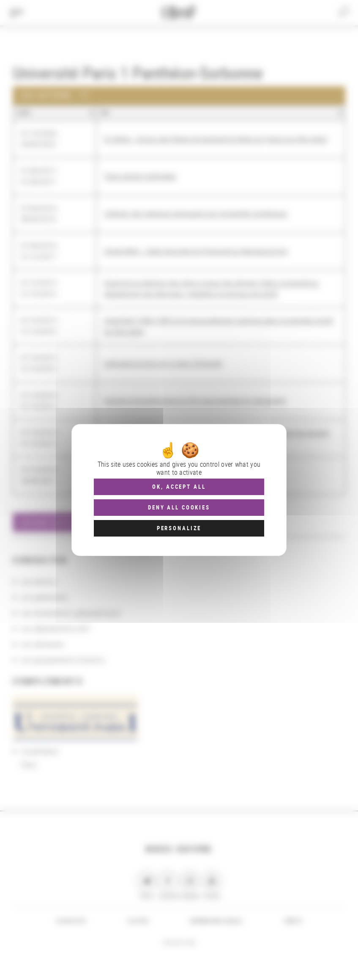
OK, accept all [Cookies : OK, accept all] (179, 487)
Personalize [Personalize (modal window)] (179, 528)
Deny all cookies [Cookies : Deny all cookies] (179, 507)
